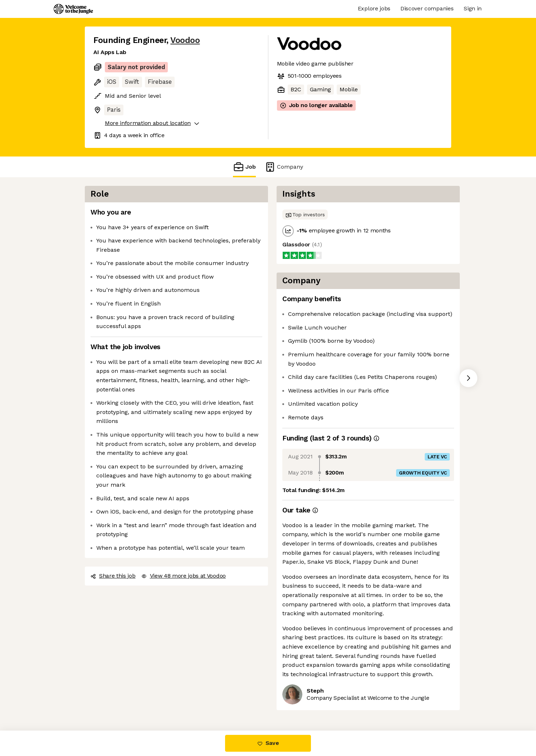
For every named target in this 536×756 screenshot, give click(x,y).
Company (284, 167)
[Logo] (73, 9)
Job (244, 167)
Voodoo (185, 40)
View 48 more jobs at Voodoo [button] (184, 576)
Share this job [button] (113, 576)
